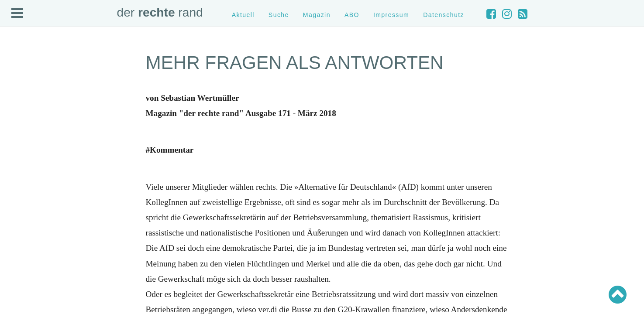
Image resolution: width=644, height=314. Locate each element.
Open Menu (17, 14)
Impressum (391, 15)
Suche (279, 15)
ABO (352, 15)
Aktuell (243, 15)
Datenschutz (444, 15)
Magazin (317, 15)
